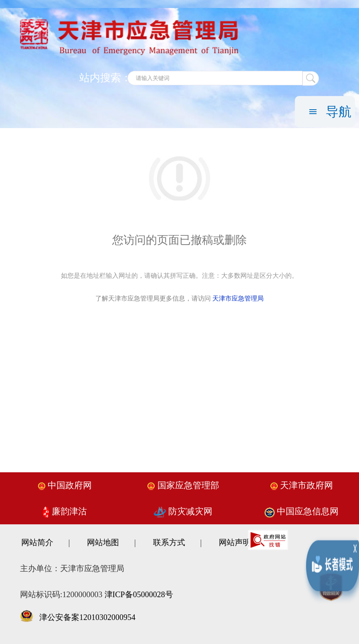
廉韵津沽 (65, 511)
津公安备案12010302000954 (87, 617)
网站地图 (103, 542)
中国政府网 (65, 485)
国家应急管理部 (183, 485)
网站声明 (235, 542)
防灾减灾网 (183, 511)
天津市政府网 (302, 485)
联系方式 (169, 542)
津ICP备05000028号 (139, 594)
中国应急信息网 (302, 511)
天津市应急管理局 (238, 298)
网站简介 (37, 542)
